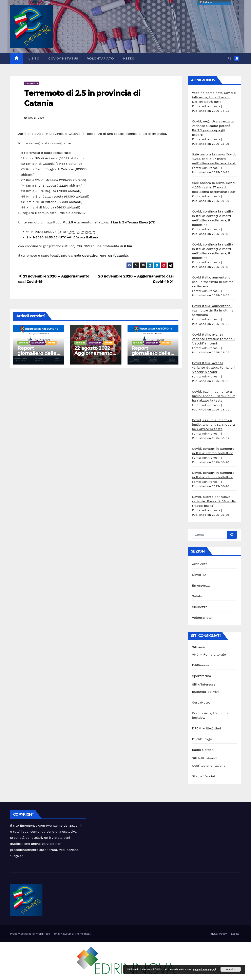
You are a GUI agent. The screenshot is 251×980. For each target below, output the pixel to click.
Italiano (206, 2)
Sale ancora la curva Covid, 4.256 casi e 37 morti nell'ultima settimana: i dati (214, 159)
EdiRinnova (201, 665)
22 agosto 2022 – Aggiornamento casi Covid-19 (94, 353)
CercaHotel (201, 702)
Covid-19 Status (63, 58)
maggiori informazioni (204, 969)
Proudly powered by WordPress (30, 934)
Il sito (34, 58)
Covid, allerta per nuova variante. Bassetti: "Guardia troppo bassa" (214, 501)
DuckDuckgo (202, 739)
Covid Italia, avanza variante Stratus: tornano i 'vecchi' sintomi (213, 339)
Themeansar (83, 934)
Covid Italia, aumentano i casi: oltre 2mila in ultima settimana (213, 282)
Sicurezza (200, 607)
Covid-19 (23, 343)
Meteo (129, 58)
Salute (51, 343)
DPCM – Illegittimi (207, 728)
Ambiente (200, 564)
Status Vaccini (203, 776)
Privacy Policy (218, 934)
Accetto (231, 969)
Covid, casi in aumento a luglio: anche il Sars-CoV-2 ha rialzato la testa (213, 396)
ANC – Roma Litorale (209, 654)
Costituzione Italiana (209, 766)
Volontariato (101, 58)
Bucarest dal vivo (206, 692)
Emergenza (32, 83)
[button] (230, 58)
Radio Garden (203, 750)
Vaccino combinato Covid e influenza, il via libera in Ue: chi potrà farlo (214, 97)
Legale (17, 856)
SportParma (201, 676)
